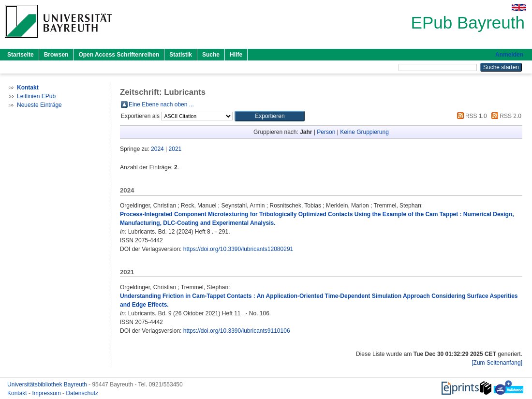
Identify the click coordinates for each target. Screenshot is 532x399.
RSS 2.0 (505, 116)
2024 (157, 149)
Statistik (181, 55)
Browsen (56, 55)
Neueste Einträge (39, 105)
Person (326, 132)
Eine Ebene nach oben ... (161, 104)
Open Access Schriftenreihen (119, 55)
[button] (270, 116)
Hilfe (236, 55)
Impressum (47, 393)
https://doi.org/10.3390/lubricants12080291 (238, 249)
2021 (175, 149)
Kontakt (18, 393)
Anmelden (509, 55)
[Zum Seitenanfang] (497, 363)
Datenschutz (82, 393)
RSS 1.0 (471, 116)
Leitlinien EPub (36, 96)
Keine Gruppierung (364, 132)
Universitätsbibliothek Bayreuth (48, 384)
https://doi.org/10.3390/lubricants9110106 (237, 331)
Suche (211, 55)
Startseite (21, 55)
